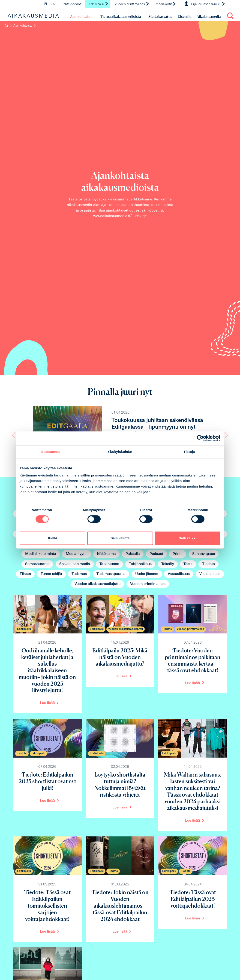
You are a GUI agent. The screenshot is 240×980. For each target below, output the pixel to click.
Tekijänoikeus (140, 564)
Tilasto (25, 574)
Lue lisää (47, 703)
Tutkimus (79, 574)
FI (46, 4)
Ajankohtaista (81, 16)
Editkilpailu (99, 4)
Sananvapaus (204, 554)
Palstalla (133, 554)
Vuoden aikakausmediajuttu (97, 584)
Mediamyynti (77, 554)
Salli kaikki (187, 538)
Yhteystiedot (72, 4)
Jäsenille (184, 16)
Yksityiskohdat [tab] (120, 452)
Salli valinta (120, 538)
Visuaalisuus (210, 574)
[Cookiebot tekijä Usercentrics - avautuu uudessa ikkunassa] (200, 438)
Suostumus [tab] (51, 452)
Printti (178, 554)
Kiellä (52, 538)
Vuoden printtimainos (132, 4)
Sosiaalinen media (75, 564)
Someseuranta (37, 564)
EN (53, 4)
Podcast (156, 554)
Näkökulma (106, 554)
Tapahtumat (109, 564)
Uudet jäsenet (147, 574)
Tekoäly (168, 564)
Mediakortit (166, 4)
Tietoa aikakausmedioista (120, 16)
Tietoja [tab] (189, 452)
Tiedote (208, 564)
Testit (188, 564)
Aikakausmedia (209, 16)
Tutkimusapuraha (111, 574)
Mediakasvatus (160, 16)
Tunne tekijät (51, 574)
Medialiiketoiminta (41, 554)
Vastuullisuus (179, 574)
